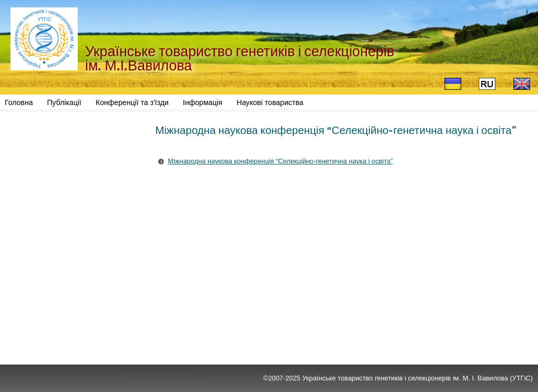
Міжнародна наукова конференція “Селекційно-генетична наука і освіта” (281, 161)
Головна (19, 102)
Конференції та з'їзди (132, 102)
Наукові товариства (270, 102)
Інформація (203, 102)
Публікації (65, 102)
